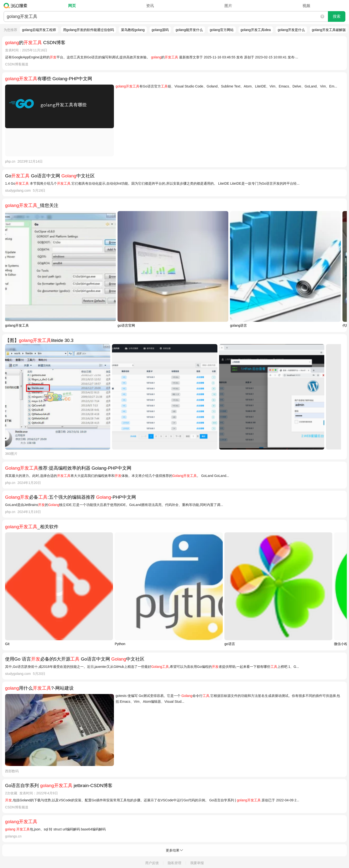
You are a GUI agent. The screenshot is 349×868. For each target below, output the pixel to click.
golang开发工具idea (256, 30)
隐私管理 (174, 863)
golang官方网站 (222, 30)
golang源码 (160, 30)
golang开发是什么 (291, 30)
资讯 (150, 6)
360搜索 (17, 6)
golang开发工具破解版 (329, 30)
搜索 (337, 16)
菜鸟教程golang (133, 30)
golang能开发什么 (189, 30)
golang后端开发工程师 (39, 30)
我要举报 (197, 863)
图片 (228, 6)
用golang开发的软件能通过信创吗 (88, 30)
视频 (306, 6)
